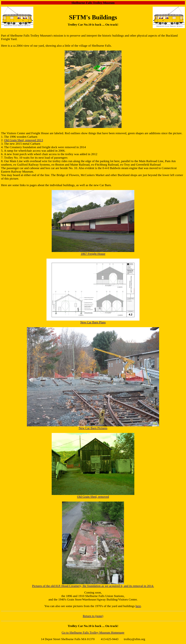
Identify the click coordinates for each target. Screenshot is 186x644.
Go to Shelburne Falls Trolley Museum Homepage (93, 633)
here (138, 606)
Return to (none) (93, 616)
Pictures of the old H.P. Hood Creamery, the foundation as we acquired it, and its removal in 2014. (93, 586)
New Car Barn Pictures (93, 428)
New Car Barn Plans (93, 322)
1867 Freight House (93, 254)
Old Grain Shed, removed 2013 (24, 140)
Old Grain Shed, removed (93, 497)
